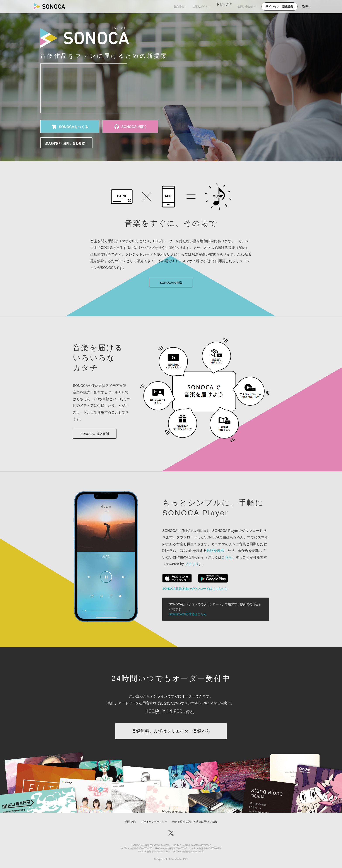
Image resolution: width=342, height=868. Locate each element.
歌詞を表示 (215, 551)
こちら (227, 557)
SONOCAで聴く (134, 127)
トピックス (222, 6)
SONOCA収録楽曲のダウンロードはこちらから (195, 589)
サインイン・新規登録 (280, 7)
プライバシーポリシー (154, 822)
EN (307, 7)
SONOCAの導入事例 (95, 434)
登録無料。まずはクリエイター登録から (171, 731)
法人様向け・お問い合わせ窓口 (66, 143)
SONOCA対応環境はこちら (188, 614)
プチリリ (192, 564)
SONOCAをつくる (74, 127)
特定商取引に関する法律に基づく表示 (195, 822)
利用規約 (130, 822)
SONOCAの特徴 (171, 283)
